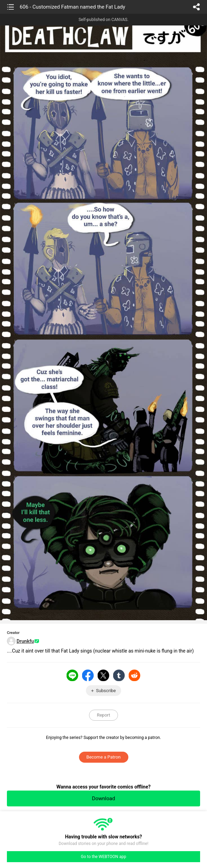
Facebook (88, 675)
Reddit (135, 675)
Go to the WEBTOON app (103, 857)
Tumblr (119, 675)
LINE (72, 675)
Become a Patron (103, 757)
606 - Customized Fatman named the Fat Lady (72, 7)
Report (104, 715)
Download (104, 798)
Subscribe (106, 691)
